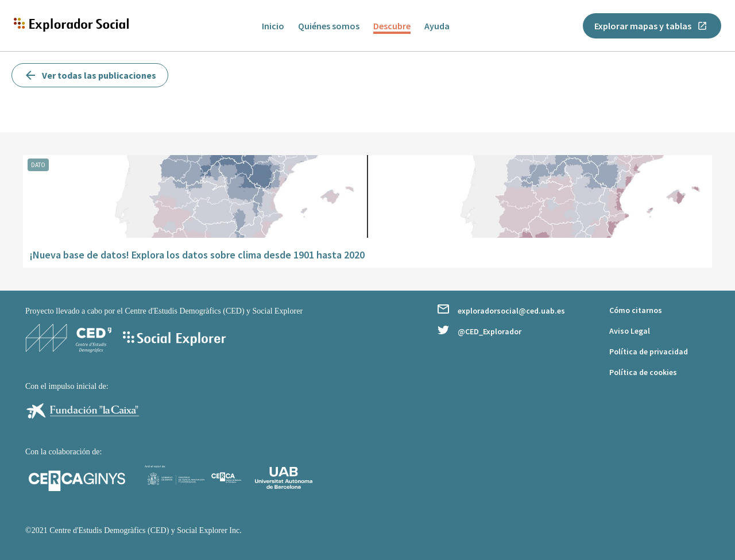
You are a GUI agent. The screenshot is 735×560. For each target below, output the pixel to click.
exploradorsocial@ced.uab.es (501, 310)
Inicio (273, 26)
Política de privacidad (649, 352)
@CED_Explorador (479, 331)
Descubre (392, 26)
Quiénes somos (329, 26)
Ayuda (437, 26)
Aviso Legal (630, 331)
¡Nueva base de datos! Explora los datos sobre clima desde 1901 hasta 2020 (197, 255)
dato (38, 165)
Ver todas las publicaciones (90, 75)
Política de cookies (643, 372)
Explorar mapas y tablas (651, 26)
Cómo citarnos (636, 310)
